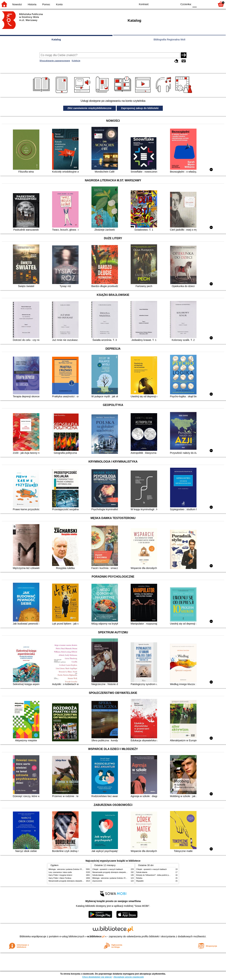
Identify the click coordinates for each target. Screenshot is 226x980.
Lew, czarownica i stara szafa (60, 872)
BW (160, 4)
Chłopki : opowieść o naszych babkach (108, 869)
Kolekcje (76, 61)
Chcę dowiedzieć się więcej (97, 977)
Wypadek (140, 881)
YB (167, 4)
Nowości (17, 4)
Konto (59, 4)
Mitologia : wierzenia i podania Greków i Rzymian (68, 869)
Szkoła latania (98, 875)
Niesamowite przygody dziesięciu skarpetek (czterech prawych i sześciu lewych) (80, 881)
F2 (209, 4)
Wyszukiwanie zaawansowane (55, 61)
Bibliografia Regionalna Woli (169, 40)
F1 (201, 4)
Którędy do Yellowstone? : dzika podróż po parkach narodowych (161, 875)
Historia (32, 4)
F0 (194, 4)
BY (174, 4)
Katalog (56, 40)
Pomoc (46, 4)
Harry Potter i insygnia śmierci (60, 875)
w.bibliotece (96, 936)
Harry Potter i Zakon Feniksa (60, 878)
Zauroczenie (97, 881)
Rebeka (139, 878)
